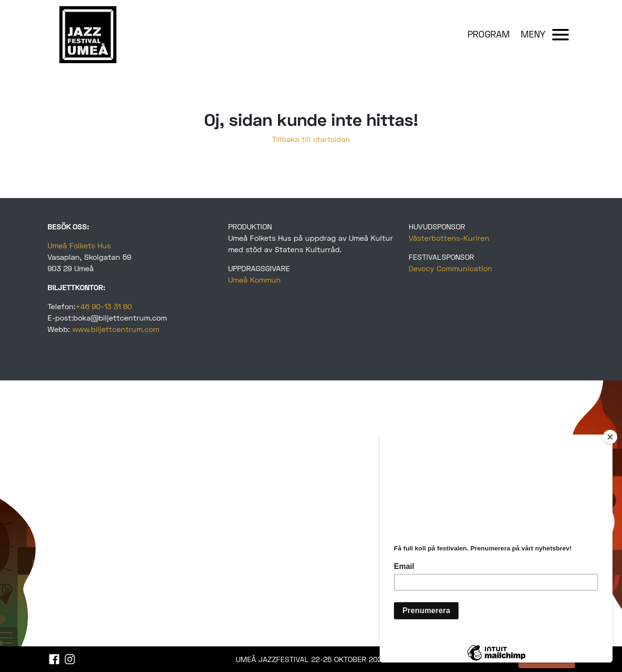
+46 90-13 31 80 (104, 306)
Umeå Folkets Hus (79, 245)
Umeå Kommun (254, 279)
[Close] (610, 437)
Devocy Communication (450, 268)
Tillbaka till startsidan (311, 139)
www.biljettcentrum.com (116, 329)
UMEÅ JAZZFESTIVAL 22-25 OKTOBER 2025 (311, 659)
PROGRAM (489, 34)
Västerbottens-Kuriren (449, 238)
